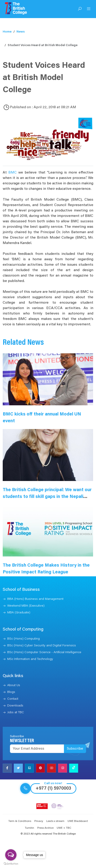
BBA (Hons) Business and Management (35, 599)
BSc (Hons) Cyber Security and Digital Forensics (42, 646)
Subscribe (75, 749)
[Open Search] (80, 9)
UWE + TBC (64, 828)
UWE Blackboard (78, 821)
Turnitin (29, 828)
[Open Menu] (89, 9)
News (21, 32)
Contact (13, 699)
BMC (13, 173)
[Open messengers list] (11, 855)
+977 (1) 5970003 (53, 788)
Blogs (11, 692)
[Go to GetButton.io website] (11, 863)
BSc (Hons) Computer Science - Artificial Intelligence (44, 652)
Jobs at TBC (16, 713)
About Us (14, 685)
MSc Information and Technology (30, 659)
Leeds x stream (55, 821)
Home (7, 32)
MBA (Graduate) (19, 613)
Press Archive (45, 828)
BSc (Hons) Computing (23, 639)
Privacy (39, 821)
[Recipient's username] (37, 749)
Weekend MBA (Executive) (26, 606)
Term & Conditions (20, 821)
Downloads (15, 706)
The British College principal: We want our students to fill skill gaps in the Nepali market (47, 497)
